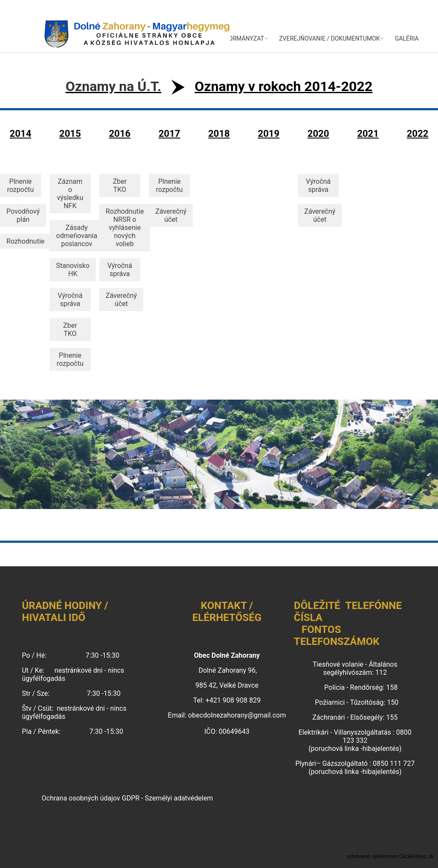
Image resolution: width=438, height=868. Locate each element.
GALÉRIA (407, 38)
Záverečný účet (121, 300)
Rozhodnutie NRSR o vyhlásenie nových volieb (125, 228)
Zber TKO (70, 330)
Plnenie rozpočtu (20, 185)
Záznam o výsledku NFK (70, 194)
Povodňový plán (23, 215)
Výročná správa (70, 300)
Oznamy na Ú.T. (113, 86)
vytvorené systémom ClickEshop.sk (390, 856)
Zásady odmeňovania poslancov (77, 236)
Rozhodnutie (25, 241)
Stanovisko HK (73, 270)
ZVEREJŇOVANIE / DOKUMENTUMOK (329, 38)
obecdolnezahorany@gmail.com (237, 715)
